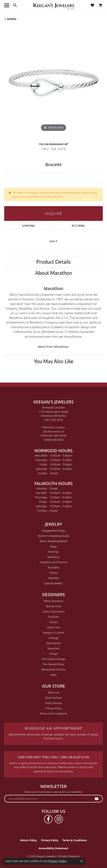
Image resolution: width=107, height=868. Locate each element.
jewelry (12, 19)
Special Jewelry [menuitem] (53, 583)
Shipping (29, 226)
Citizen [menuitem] (53, 622)
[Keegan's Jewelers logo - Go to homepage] (54, 5)
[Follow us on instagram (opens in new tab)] (59, 819)
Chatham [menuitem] (53, 617)
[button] (15, 5)
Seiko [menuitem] (53, 675)
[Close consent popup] (82, 861)
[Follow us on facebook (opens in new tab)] (48, 819)
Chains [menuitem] (53, 573)
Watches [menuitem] (53, 578)
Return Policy (29, 840)
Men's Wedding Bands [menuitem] (54, 541)
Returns (78, 226)
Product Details (53, 262)
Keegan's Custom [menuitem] (53, 633)
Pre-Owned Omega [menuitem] (54, 659)
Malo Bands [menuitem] (53, 643)
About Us (53, 692)
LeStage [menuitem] (53, 638)
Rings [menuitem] (53, 546)
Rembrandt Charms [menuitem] (53, 669)
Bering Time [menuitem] (53, 606)
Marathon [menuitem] (53, 648)
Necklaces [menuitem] (54, 557)
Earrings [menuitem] (53, 552)
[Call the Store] (54, 420)
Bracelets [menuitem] (53, 567)
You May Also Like (54, 361)
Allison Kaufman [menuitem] (54, 601)
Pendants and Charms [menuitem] (53, 562)
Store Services (54, 703)
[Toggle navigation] (7, 5)
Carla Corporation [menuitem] (54, 611)
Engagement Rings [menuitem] (53, 531)
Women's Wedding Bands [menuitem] (53, 536)
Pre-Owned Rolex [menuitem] (53, 664)
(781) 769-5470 (53, 149)
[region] (53, 83)
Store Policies (53, 698)
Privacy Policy (53, 708)
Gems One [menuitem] (54, 627)
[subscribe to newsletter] (97, 799)
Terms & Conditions (75, 840)
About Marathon (54, 273)
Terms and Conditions (53, 713)
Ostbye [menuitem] (53, 654)
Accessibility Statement (53, 848)
